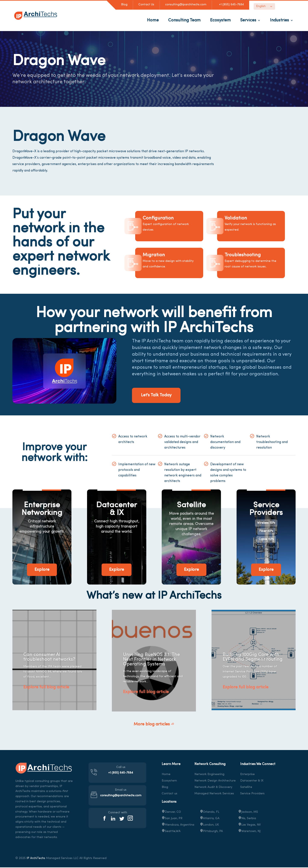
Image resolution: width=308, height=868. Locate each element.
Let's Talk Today (162, 396)
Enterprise (247, 775)
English (261, 6)
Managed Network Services (214, 794)
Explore (42, 570)
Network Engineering (209, 775)
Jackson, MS (248, 812)
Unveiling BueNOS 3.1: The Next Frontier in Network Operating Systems (151, 660)
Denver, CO (171, 812)
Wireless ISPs (266, 524)
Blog (124, 5)
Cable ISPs (266, 540)
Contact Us (146, 5)
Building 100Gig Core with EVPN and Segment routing (253, 658)
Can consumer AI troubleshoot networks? (49, 658)
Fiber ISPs (266, 532)
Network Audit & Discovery (213, 788)
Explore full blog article (46, 688)
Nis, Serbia (247, 819)
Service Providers (252, 794)
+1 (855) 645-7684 (231, 5)
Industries (279, 20)
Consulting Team (184, 20)
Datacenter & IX (252, 781)
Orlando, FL (210, 812)
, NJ (249, 832)
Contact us (170, 794)
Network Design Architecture (215, 781)
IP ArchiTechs (36, 859)
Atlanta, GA (210, 819)
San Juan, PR (172, 819)
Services (248, 20)
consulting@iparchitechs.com (186, 5)
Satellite (246, 788)
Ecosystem (220, 20)
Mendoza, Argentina (178, 825)
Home (153, 20)
